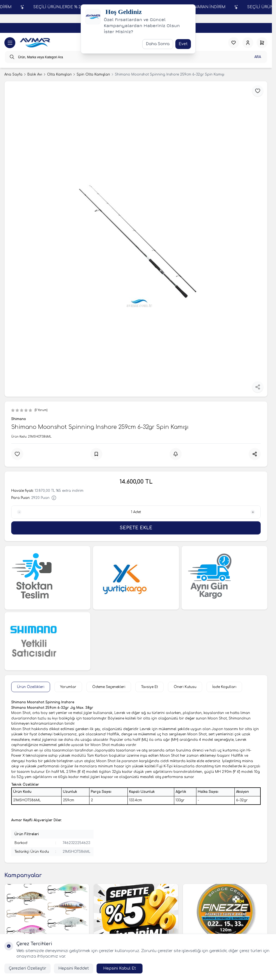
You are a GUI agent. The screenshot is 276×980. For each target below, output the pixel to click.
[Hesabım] (248, 43)
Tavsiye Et (149, 687)
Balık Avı (35, 74)
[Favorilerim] (234, 43)
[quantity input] (136, 512)
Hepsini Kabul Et (120, 968)
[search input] (136, 57)
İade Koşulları (224, 687)
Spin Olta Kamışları (93, 74)
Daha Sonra (158, 44)
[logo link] (35, 43)
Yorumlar (68, 687)
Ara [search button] (258, 57)
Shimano (19, 419)
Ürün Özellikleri (31, 687)
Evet (183, 44)
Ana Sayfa (13, 74)
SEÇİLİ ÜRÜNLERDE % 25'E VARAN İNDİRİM (219, 7)
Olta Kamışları (59, 74)
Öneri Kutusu (185, 687)
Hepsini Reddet (74, 968)
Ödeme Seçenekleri (109, 687)
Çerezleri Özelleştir (27, 968)
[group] (136, 239)
